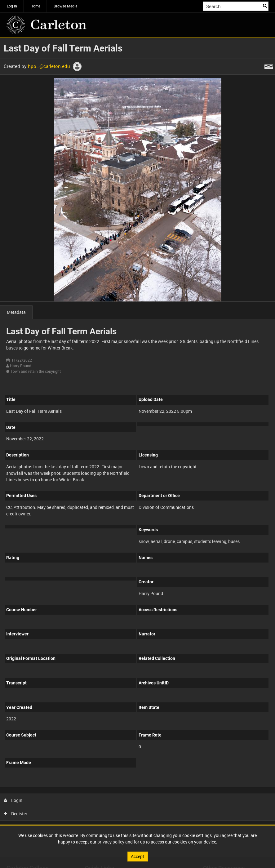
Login (13, 800)
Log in (12, 6)
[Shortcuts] (269, 65)
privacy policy (111, 842)
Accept (137, 856)
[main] (137, 447)
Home (35, 6)
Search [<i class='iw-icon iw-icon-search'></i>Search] (265, 6)
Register (16, 814)
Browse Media (66, 6)
